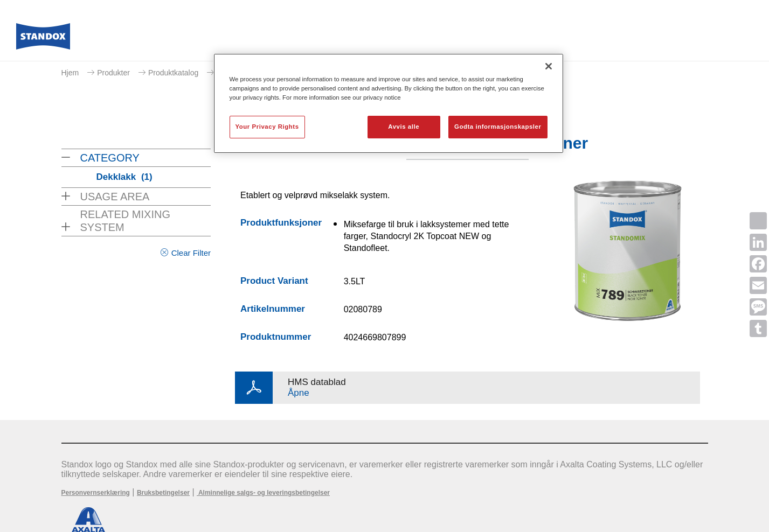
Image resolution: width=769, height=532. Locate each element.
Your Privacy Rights (267, 127)
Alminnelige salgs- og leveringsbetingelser (263, 493)
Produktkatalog (173, 73)
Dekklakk (124, 177)
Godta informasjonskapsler (498, 127)
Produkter (113, 73)
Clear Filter (191, 253)
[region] (389, 103)
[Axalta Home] (43, 39)
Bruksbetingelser (163, 493)
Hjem (70, 73)
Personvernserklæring (96, 493)
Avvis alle (404, 127)
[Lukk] (549, 66)
